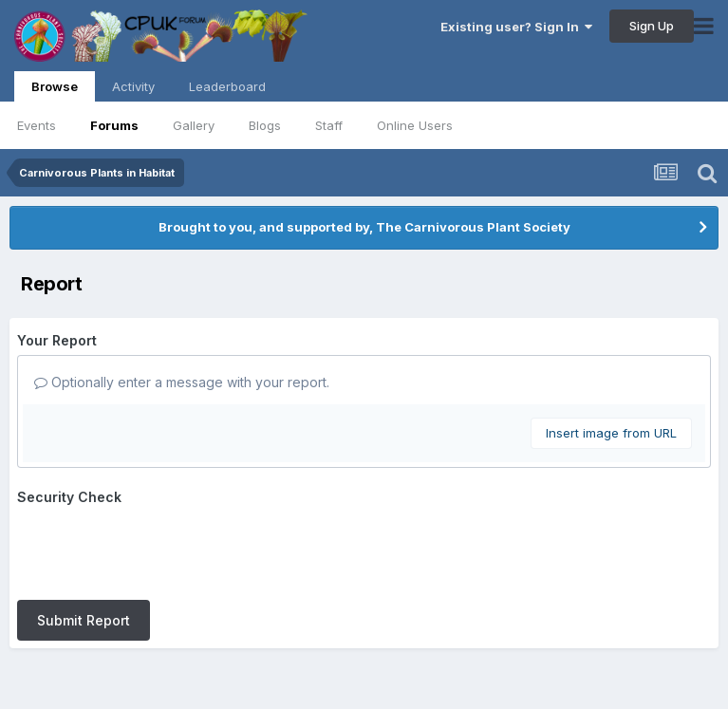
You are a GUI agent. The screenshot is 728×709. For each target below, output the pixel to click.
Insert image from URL (611, 433)
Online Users (415, 125)
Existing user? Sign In (516, 27)
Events (37, 125)
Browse (55, 90)
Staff (329, 125)
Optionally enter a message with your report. (182, 382)
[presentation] (161, 549)
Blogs (265, 125)
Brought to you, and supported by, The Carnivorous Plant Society (364, 227)
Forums (114, 125)
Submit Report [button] (84, 620)
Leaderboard (227, 86)
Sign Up (652, 26)
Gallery (194, 125)
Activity (133, 86)
